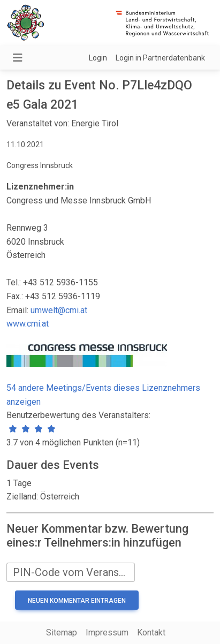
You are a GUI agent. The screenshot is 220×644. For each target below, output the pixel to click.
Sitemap (62, 632)
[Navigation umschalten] (18, 58)
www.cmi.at (28, 324)
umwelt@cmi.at (59, 310)
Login (98, 58)
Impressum (107, 632)
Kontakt (151, 632)
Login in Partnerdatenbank (160, 58)
